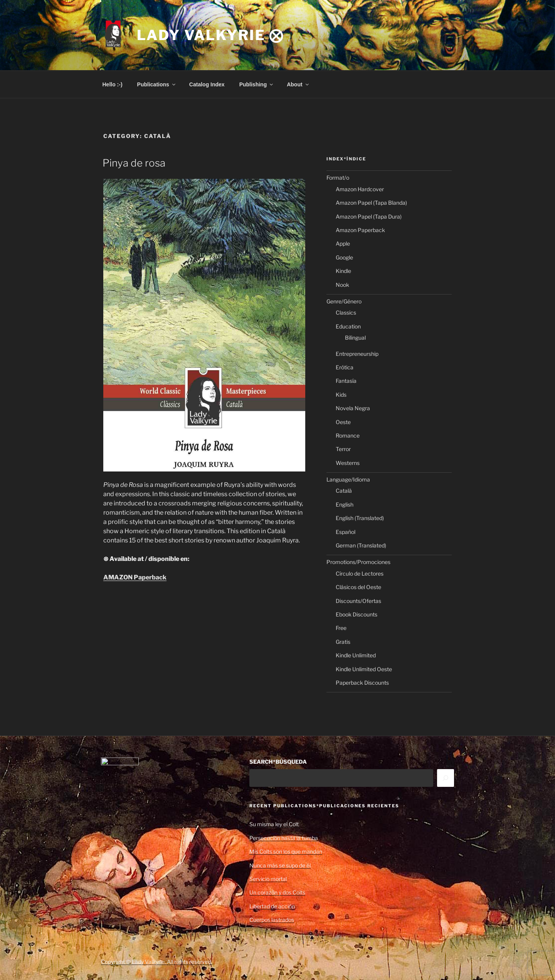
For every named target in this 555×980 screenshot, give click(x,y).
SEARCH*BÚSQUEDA (278, 762)
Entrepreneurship (357, 354)
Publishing (257, 84)
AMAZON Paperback (135, 577)
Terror (343, 449)
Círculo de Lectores (360, 573)
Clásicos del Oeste (358, 587)
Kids (341, 395)
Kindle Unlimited (356, 655)
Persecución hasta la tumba (284, 838)
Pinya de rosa (134, 163)
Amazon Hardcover (360, 189)
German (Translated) (361, 545)
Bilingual (355, 338)
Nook (342, 285)
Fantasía (346, 381)
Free (341, 628)
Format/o (338, 178)
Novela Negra (353, 408)
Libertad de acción (272, 906)
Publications (157, 84)
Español (346, 532)
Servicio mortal (268, 879)
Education (348, 326)
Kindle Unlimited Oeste (364, 669)
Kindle (343, 271)
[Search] (446, 778)
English (345, 504)
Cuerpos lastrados (272, 920)
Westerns (348, 463)
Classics (346, 312)
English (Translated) (360, 518)
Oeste (343, 422)
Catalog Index (207, 84)
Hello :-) (113, 84)
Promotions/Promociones (358, 562)
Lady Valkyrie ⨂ (210, 35)
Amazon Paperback (360, 230)
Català (344, 491)
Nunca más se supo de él (280, 865)
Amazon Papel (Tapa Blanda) (371, 203)
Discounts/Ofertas (358, 601)
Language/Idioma (348, 479)
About (298, 84)
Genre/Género (344, 301)
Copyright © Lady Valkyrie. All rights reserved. (157, 962)
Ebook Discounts (357, 614)
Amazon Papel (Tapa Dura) (369, 216)
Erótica (345, 367)
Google (344, 257)
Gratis (343, 642)
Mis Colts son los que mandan (286, 851)
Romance (348, 435)
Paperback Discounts (362, 683)
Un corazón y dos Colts (277, 892)
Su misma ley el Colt (274, 824)
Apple (343, 243)
